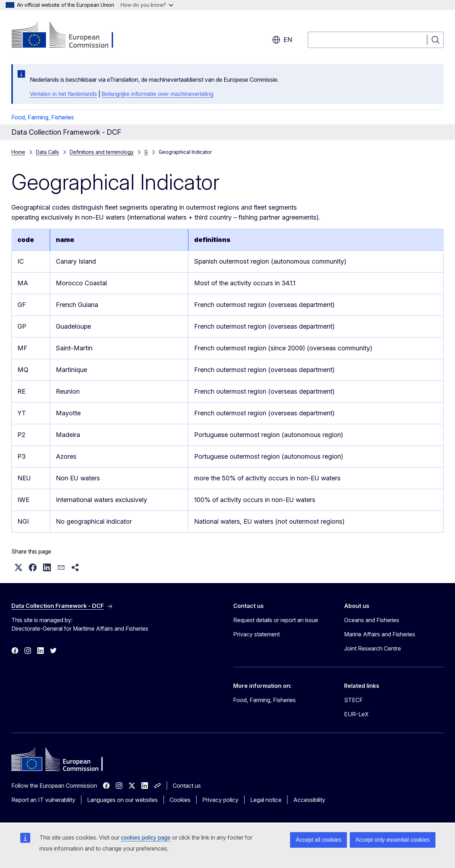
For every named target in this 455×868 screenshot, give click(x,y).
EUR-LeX (356, 714)
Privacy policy (220, 800)
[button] (18, 567)
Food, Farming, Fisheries (43, 117)
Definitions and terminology (102, 152)
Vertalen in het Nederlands (63, 94)
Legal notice (266, 800)
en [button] (282, 40)
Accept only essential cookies (393, 840)
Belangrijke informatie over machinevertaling (158, 94)
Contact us (187, 786)
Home (18, 152)
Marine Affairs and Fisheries (380, 634)
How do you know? (147, 5)
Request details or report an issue (276, 620)
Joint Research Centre (373, 648)
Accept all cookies (318, 840)
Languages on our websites (122, 800)
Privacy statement (256, 634)
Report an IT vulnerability (43, 800)
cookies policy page (146, 838)
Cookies (180, 800)
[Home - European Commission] (69, 36)
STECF (354, 700)
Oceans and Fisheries (372, 620)
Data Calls (47, 152)
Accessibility (309, 800)
